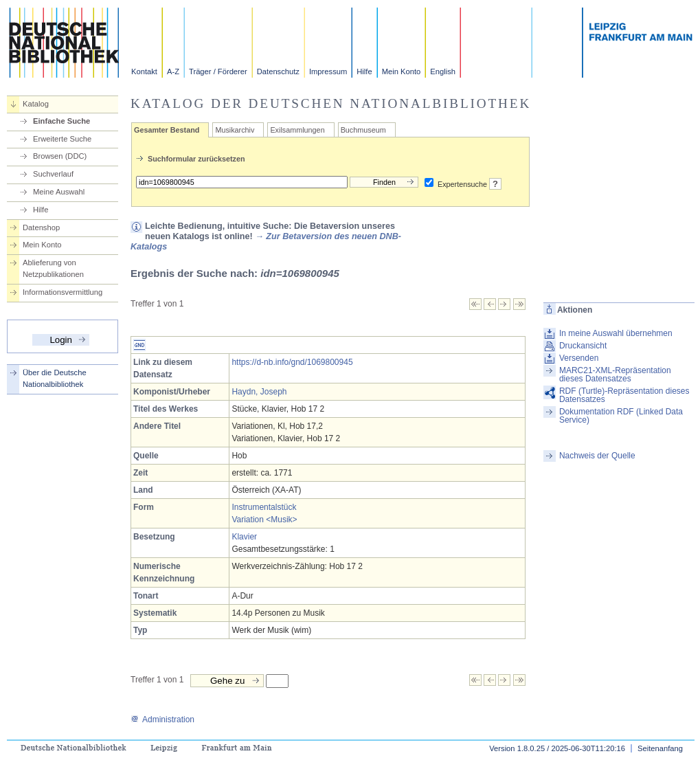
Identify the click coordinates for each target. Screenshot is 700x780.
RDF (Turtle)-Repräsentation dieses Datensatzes (624, 395)
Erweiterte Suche (62, 139)
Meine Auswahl (59, 192)
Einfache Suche (61, 121)
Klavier (244, 537)
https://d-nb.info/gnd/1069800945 (292, 362)
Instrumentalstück (264, 507)
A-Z (173, 71)
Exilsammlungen (297, 130)
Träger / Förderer (218, 71)
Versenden (579, 358)
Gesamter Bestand (167, 130)
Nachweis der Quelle (597, 456)
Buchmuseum (363, 130)
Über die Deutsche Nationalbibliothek (55, 378)
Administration (162, 720)
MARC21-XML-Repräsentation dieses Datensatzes (615, 375)
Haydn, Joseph (259, 392)
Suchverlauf (53, 174)
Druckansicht (583, 346)
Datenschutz (278, 71)
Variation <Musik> (264, 520)
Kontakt (144, 71)
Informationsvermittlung (63, 292)
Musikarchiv (235, 130)
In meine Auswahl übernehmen (616, 333)
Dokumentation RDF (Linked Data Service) (621, 416)
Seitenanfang (660, 748)
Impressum (328, 71)
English (443, 71)
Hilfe (364, 71)
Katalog (36, 104)
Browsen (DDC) (60, 156)
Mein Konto (402, 71)
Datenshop (41, 227)
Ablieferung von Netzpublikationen (53, 268)
